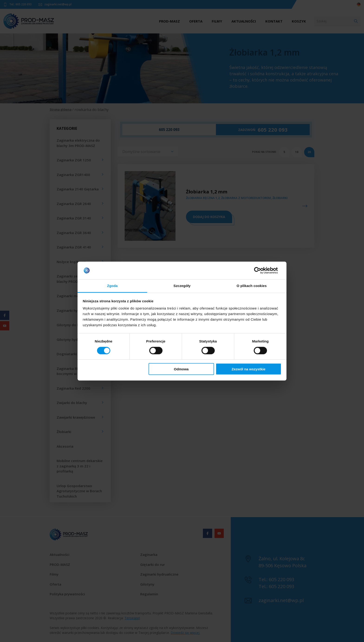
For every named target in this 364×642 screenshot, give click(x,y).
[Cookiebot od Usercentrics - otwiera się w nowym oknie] (261, 270)
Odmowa (181, 369)
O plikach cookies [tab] (252, 286)
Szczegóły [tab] (182, 286)
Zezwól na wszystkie (248, 369)
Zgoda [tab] (112, 286)
